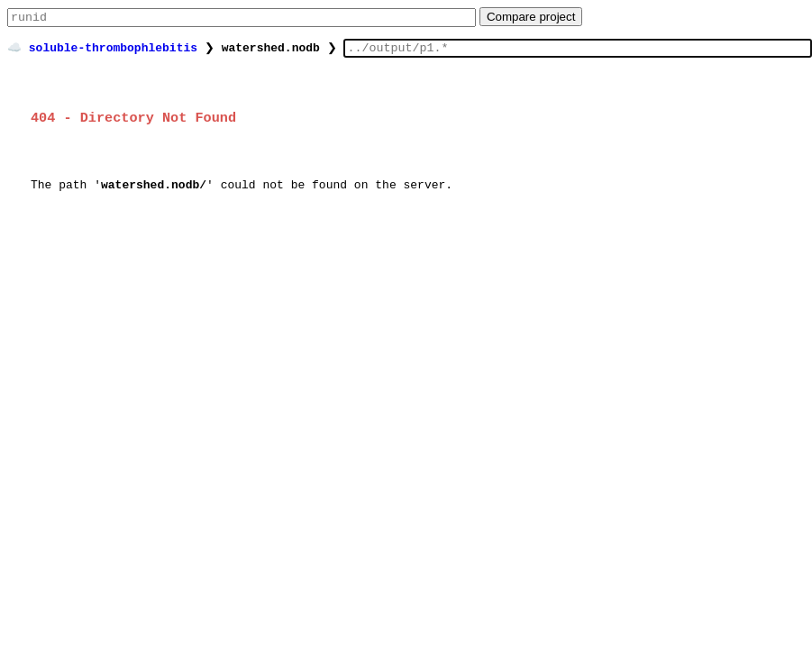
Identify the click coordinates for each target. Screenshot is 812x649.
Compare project (531, 18)
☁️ (14, 51)
